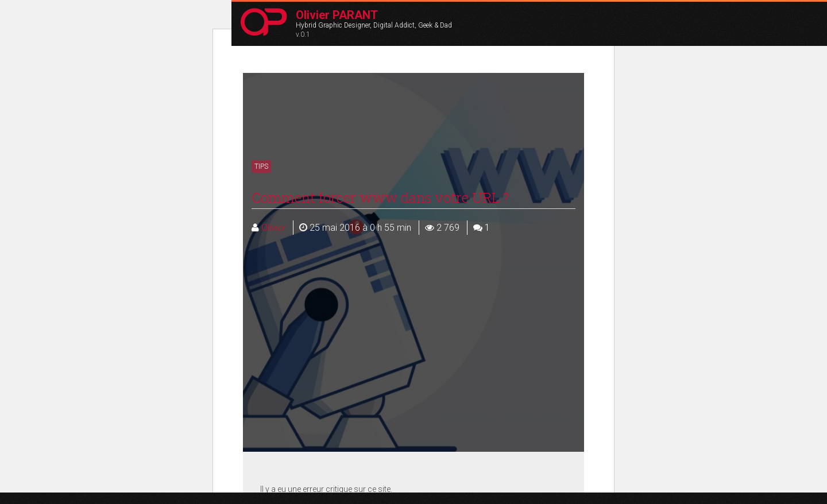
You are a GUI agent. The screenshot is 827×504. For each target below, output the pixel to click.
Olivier (268, 228)
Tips (261, 166)
